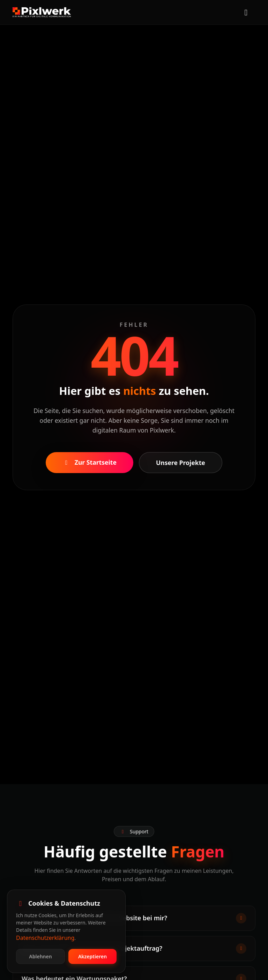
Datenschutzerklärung (45, 938)
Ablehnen (40, 956)
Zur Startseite (90, 462)
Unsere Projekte (181, 463)
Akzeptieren (92, 956)
